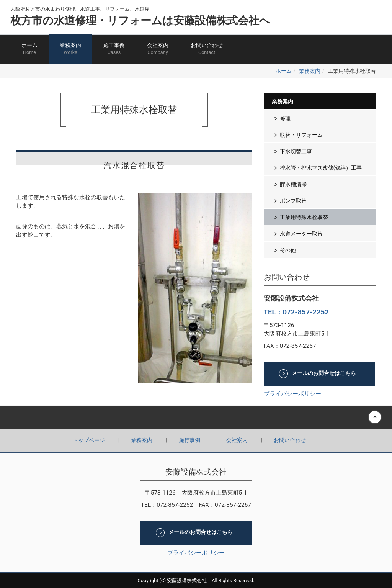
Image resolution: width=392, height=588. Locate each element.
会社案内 (158, 49)
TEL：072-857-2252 (296, 312)
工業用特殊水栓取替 (304, 217)
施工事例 (114, 49)
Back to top (196, 417)
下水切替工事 (296, 151)
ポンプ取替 (293, 201)
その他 (288, 250)
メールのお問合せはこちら (324, 373)
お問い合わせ (207, 49)
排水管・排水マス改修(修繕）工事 (321, 168)
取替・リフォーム (301, 135)
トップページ (89, 440)
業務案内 (70, 49)
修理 (285, 118)
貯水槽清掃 (293, 184)
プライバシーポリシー (292, 394)
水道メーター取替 (301, 234)
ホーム (29, 49)
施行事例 (189, 440)
